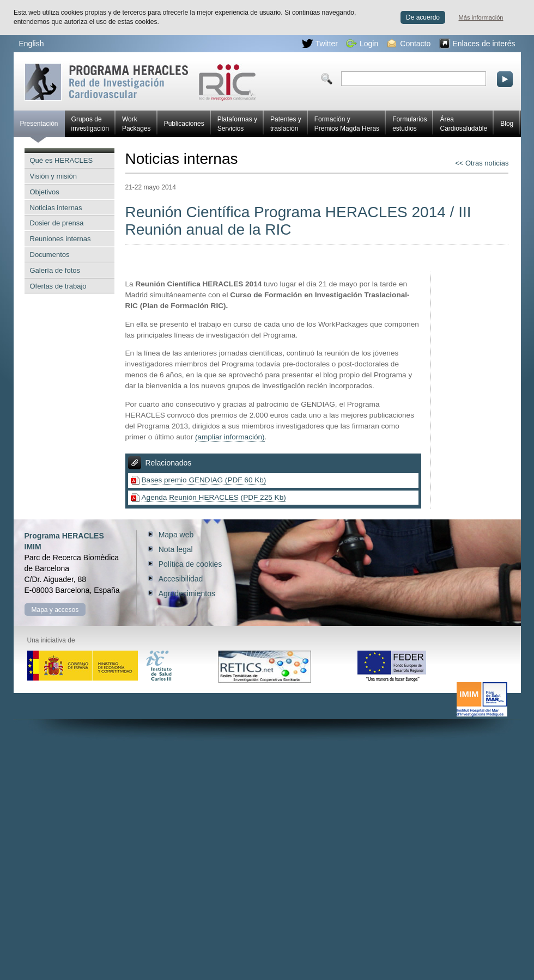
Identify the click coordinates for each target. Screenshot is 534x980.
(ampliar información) (230, 437)
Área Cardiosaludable (463, 124)
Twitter (320, 44)
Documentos (50, 255)
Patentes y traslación (286, 124)
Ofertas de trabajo (58, 286)
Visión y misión (53, 176)
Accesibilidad (181, 579)
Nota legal (176, 549)
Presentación (39, 128)
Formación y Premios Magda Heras (347, 124)
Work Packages (136, 124)
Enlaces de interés (477, 44)
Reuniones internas (60, 239)
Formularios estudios (409, 124)
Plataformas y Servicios (237, 124)
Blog (507, 124)
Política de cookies (190, 564)
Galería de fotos (55, 270)
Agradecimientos (187, 593)
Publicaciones (184, 124)
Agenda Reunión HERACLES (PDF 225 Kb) (214, 497)
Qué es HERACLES (62, 160)
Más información (481, 17)
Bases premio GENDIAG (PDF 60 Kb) (204, 480)
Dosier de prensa (57, 223)
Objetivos (45, 192)
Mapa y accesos (55, 610)
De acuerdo (423, 17)
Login (362, 44)
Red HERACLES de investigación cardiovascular (140, 82)
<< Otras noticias (482, 163)
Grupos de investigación (90, 124)
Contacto (409, 44)
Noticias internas (56, 208)
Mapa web (176, 535)
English (32, 44)
